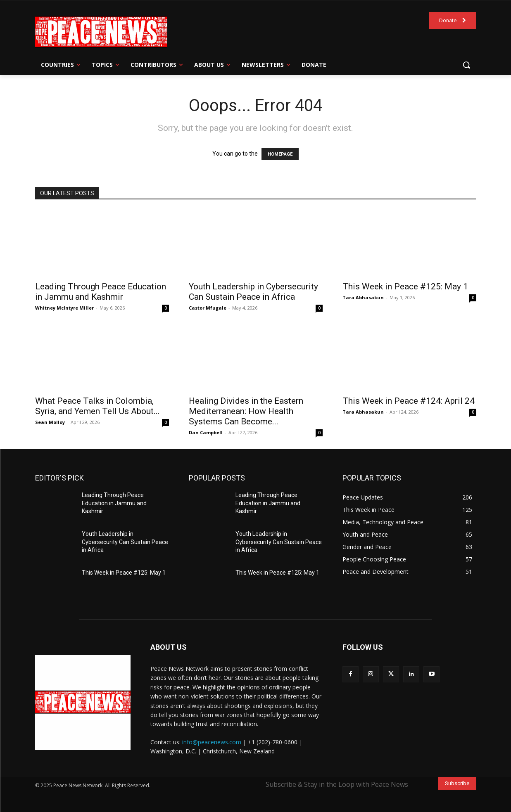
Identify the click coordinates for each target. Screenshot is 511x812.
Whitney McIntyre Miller (64, 308)
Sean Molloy (50, 422)
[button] (466, 65)
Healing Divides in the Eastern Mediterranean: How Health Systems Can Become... (246, 411)
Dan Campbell (206, 432)
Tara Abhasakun (363, 297)
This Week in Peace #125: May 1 (405, 286)
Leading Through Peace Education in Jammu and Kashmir (101, 292)
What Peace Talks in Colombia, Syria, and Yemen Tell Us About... (97, 406)
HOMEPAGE (280, 154)
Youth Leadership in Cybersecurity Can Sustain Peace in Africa (253, 292)
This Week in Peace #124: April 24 (409, 401)
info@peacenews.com (212, 742)
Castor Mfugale (208, 308)
